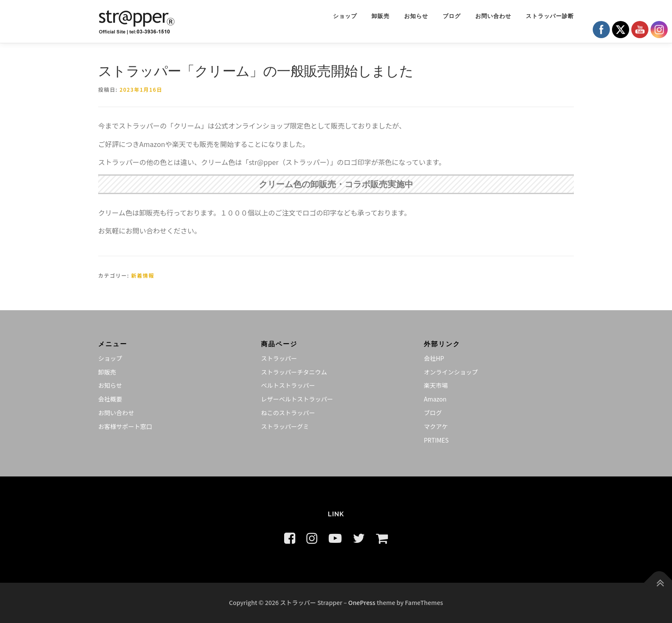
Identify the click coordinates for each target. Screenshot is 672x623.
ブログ (452, 16)
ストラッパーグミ (285, 426)
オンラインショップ (451, 372)
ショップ (345, 16)
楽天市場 (436, 385)
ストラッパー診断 (550, 16)
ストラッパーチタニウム (294, 372)
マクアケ (436, 426)
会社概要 (110, 399)
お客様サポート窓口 (125, 426)
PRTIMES (436, 440)
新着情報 (143, 275)
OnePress (362, 602)
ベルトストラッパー (288, 385)
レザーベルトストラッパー (297, 399)
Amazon (435, 399)
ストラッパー (279, 358)
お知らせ (416, 16)
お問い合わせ (493, 16)
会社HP (434, 358)
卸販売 (381, 16)
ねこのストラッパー (288, 413)
